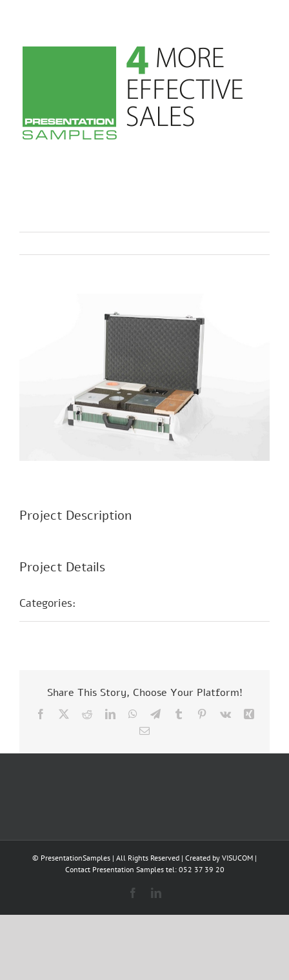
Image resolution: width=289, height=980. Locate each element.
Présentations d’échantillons (159, 603)
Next (247, 243)
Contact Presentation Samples (115, 869)
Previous (203, 243)
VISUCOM (237, 858)
